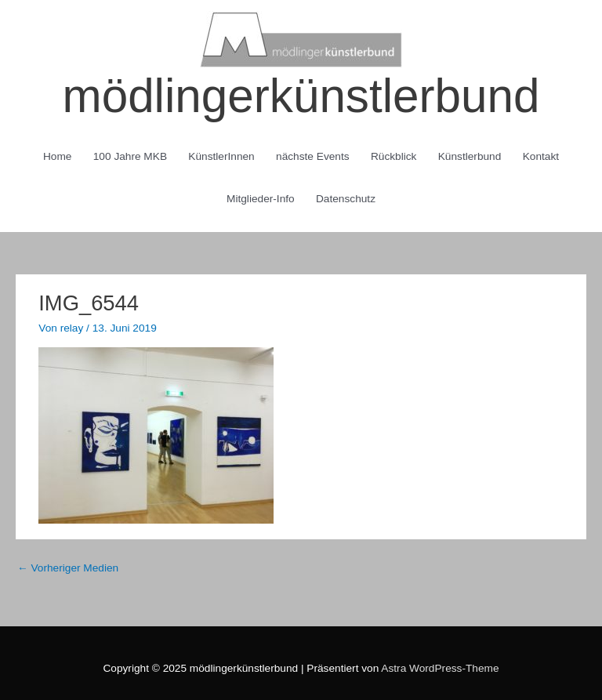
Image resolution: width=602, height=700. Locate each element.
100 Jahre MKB (130, 156)
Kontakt (541, 156)
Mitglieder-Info (261, 199)
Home (57, 156)
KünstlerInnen (221, 156)
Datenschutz (346, 199)
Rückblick (394, 156)
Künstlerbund (470, 156)
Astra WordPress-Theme (440, 668)
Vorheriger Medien (68, 568)
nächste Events (312, 156)
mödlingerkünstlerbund (301, 96)
